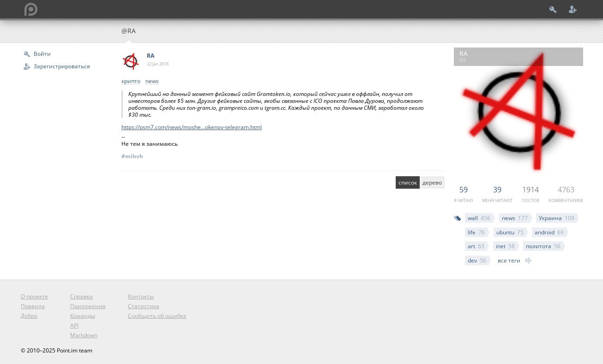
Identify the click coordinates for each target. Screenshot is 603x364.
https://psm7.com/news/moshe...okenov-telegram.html (192, 127)
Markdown (84, 335)
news (515, 218)
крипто (131, 81)
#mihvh (132, 156)
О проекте (34, 296)
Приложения (88, 306)
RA (151, 56)
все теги (509, 260)
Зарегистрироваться (62, 66)
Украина (557, 218)
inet (505, 246)
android (549, 232)
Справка (81, 296)
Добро (29, 316)
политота (543, 246)
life (476, 232)
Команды (83, 316)
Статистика (144, 306)
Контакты (141, 296)
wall (479, 218)
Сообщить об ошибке (157, 316)
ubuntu (510, 232)
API (74, 325)
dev (477, 260)
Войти (42, 54)
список (408, 182)
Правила (33, 306)
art (476, 246)
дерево (432, 182)
